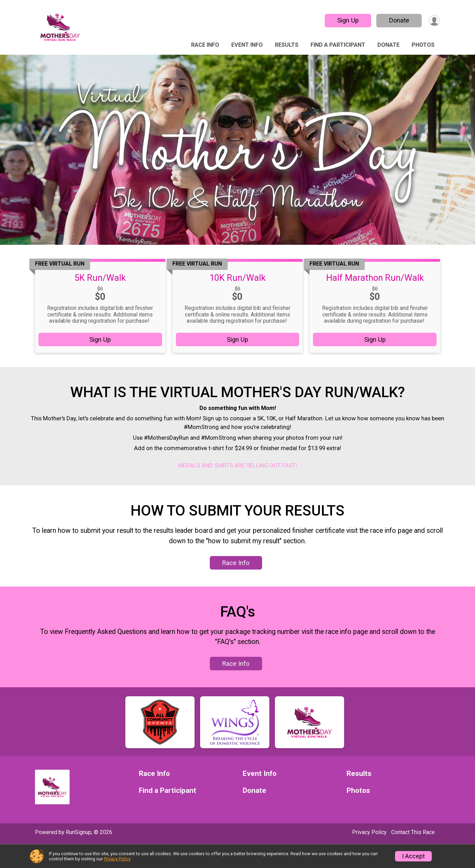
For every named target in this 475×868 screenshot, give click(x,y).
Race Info (205, 45)
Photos (423, 45)
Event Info (247, 45)
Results (287, 45)
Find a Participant (338, 45)
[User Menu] (434, 21)
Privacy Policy (117, 859)
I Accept (413, 856)
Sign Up (347, 20)
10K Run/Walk (238, 278)
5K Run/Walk (100, 278)
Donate (398, 20)
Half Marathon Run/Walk (375, 278)
